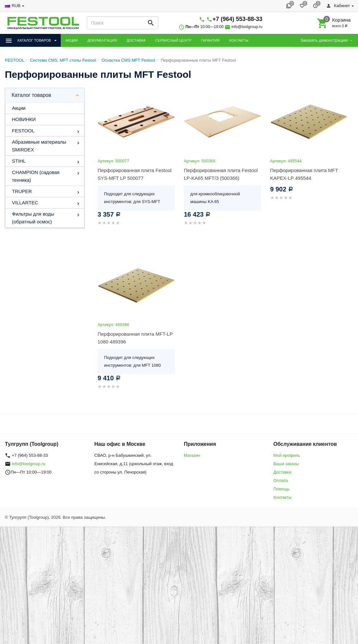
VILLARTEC (25, 203)
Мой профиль (287, 455)
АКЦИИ (72, 40)
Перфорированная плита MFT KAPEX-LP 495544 (304, 174)
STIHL (19, 161)
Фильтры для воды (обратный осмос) (33, 218)
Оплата (281, 480)
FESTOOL (23, 131)
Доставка (282, 472)
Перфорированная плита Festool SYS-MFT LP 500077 (135, 174)
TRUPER (22, 191)
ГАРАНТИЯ (210, 40)
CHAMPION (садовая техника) (36, 176)
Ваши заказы (286, 464)
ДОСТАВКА (136, 40)
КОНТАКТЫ (239, 40)
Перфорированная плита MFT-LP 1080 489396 (135, 338)
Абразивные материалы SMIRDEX (39, 146)
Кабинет (338, 6)
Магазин (192, 455)
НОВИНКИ (24, 119)
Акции (19, 108)
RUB (16, 6)
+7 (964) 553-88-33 (237, 19)
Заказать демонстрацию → (327, 40)
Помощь (281, 489)
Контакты (282, 497)
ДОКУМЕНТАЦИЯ (102, 40)
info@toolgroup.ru (247, 27)
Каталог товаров (31, 95)
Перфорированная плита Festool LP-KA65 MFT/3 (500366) (221, 174)
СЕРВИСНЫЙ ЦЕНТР (173, 40)
